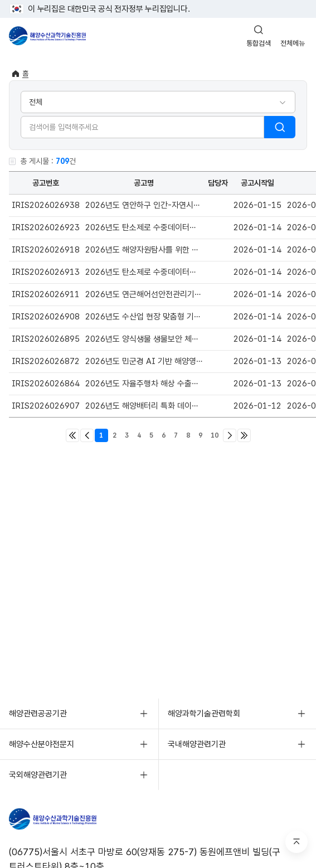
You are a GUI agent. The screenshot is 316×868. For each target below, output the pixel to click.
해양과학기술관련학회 (204, 714)
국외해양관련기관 (38, 775)
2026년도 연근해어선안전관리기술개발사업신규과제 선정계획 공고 (196, 294)
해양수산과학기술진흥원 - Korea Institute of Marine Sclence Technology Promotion (47, 36)
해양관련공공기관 (38, 714)
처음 (72, 435)
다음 (230, 435)
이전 (87, 435)
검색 (280, 127)
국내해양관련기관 (197, 744)
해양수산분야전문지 (42, 744)
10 (215, 435)
